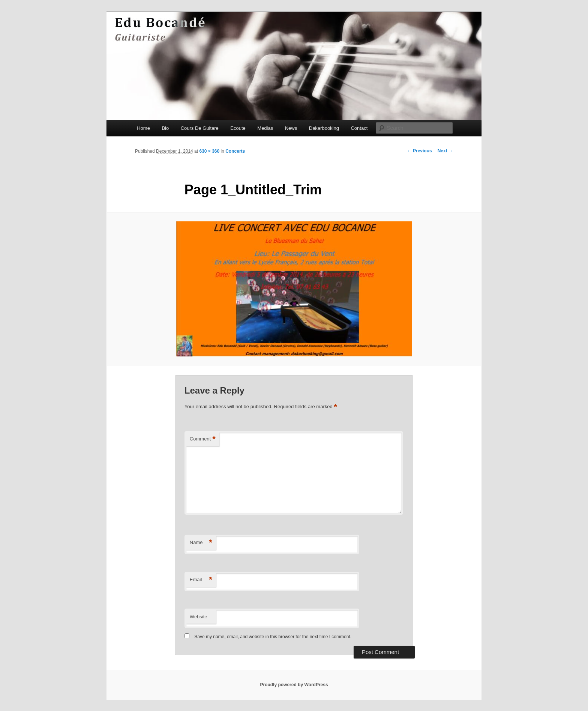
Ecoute (238, 128)
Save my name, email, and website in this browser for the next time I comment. (273, 637)
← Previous (420, 151)
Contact (359, 128)
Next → (445, 151)
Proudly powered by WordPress (294, 685)
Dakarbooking (324, 128)
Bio (165, 128)
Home (143, 128)
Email (201, 580)
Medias (265, 128)
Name (201, 543)
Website (199, 617)
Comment (203, 439)
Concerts (235, 151)
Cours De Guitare (200, 128)
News (291, 128)
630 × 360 (209, 151)
